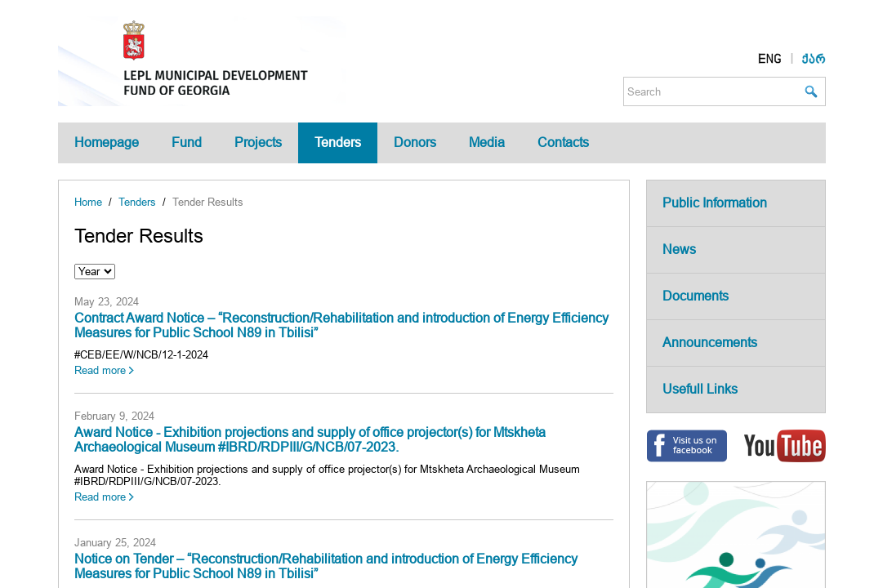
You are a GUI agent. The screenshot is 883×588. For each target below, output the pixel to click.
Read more (100, 370)
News (679, 249)
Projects (258, 143)
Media (487, 143)
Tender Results (208, 202)
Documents (696, 296)
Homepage (107, 143)
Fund (187, 143)
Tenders (338, 143)
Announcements (710, 343)
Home (88, 202)
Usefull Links (700, 389)
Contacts (563, 143)
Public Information (715, 203)
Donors (415, 143)
